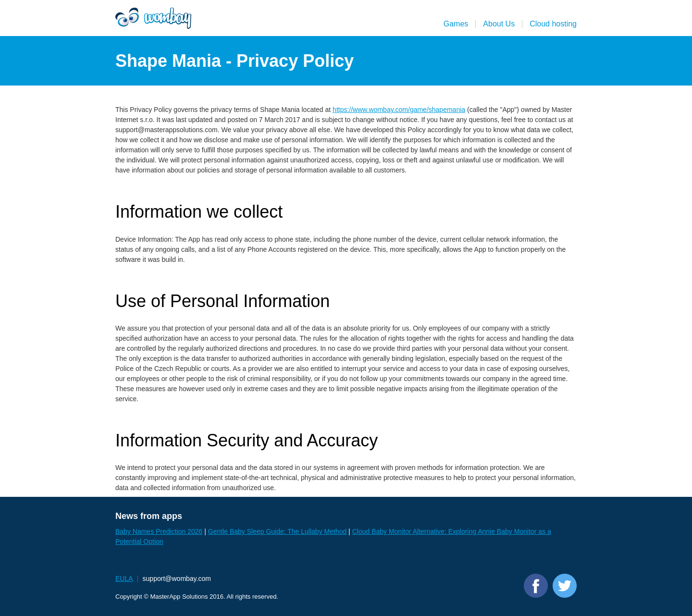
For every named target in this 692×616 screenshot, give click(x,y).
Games (456, 24)
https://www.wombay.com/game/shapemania (399, 110)
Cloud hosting (553, 24)
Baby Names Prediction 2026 (159, 531)
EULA (124, 579)
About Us (499, 24)
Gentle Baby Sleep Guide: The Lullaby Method (277, 531)
